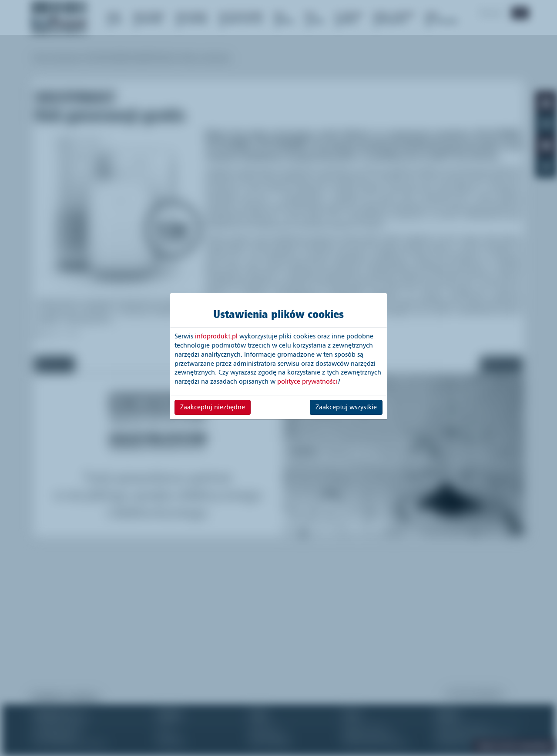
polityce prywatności (307, 381)
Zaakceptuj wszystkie (346, 407)
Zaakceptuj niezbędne (213, 407)
